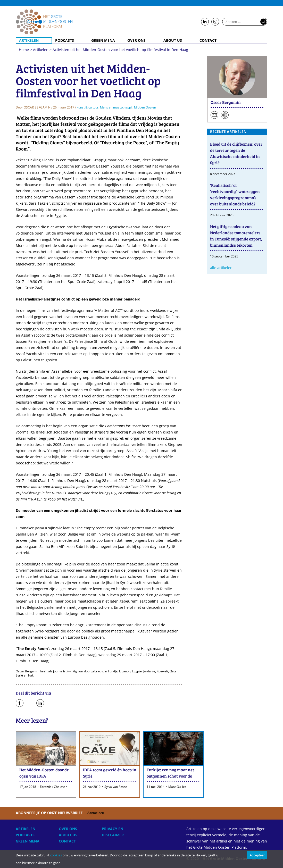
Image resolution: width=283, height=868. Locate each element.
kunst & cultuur (88, 107)
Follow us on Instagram (215, 22)
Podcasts (65, 40)
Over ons (136, 40)
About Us (173, 40)
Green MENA (103, 40)
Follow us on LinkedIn (205, 22)
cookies (56, 855)
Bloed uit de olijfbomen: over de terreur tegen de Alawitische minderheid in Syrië (236, 153)
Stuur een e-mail (214, 115)
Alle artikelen (221, 268)
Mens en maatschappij (116, 107)
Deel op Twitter (30, 703)
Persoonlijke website (225, 115)
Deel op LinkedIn (40, 703)
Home (44, 22)
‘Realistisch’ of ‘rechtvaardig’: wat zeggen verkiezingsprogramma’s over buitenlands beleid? (235, 194)
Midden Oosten (145, 107)
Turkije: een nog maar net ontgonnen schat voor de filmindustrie (170, 776)
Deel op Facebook (20, 703)
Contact (208, 40)
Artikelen (29, 40)
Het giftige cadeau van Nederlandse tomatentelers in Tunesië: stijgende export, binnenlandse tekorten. (236, 236)
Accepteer (257, 855)
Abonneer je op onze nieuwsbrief (63, 813)
